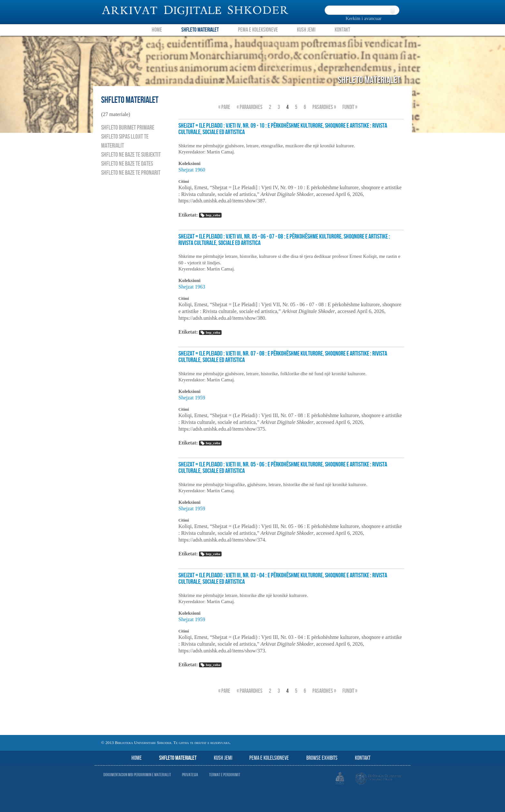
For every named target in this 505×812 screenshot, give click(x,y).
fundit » (350, 107)
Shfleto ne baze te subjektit (131, 155)
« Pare (224, 107)
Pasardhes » (324, 107)
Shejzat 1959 (192, 398)
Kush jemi (223, 758)
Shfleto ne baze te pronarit (131, 173)
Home (157, 30)
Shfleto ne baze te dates (127, 164)
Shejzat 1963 (192, 287)
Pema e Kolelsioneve (269, 758)
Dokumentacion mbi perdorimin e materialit (137, 775)
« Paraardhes (250, 107)
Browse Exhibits (322, 758)
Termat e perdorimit (225, 775)
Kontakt (342, 30)
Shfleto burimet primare (128, 128)
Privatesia (190, 775)
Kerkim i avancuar (364, 18)
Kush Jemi (306, 30)
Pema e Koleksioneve (258, 30)
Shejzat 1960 (192, 170)
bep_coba (210, 215)
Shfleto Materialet (200, 30)
